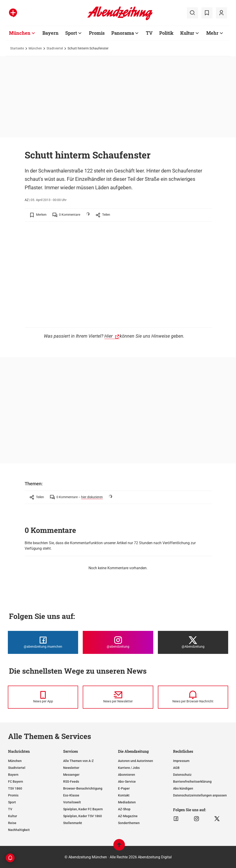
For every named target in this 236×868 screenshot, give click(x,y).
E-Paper (124, 788)
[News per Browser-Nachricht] (193, 697)
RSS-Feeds (71, 782)
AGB (176, 768)
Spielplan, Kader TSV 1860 (83, 816)
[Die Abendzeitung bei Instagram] (118, 642)
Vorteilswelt (72, 802)
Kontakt (124, 795)
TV (149, 33)
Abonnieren (127, 775)
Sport (71, 33)
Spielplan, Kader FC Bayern (83, 809)
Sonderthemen (129, 823)
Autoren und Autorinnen (136, 761)
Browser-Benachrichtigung (83, 788)
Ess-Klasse (71, 795)
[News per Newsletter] (118, 697)
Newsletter (71, 768)
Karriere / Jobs (129, 768)
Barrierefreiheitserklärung (192, 782)
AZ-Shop (124, 809)
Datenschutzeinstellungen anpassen (200, 795)
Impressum (181, 761)
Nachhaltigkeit (19, 830)
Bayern (50, 33)
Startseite (17, 48)
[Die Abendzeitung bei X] (193, 642)
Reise (12, 823)
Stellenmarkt (73, 823)
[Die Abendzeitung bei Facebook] (43, 642)
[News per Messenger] (43, 697)
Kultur (187, 33)
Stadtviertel (55, 48)
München (20, 33)
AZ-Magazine (128, 816)
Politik (166, 33)
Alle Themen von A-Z (78, 761)
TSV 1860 (15, 788)
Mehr (212, 33)
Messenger (71, 775)
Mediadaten (127, 802)
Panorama (123, 33)
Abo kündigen (183, 788)
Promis (97, 33)
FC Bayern (16, 782)
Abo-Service (127, 782)
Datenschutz (182, 775)
